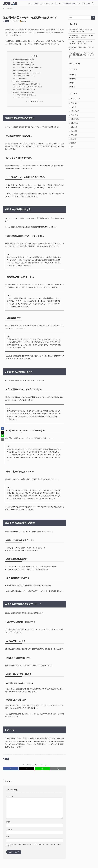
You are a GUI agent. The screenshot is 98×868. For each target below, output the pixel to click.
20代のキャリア (75, 99)
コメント (10, 796)
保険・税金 (74, 131)
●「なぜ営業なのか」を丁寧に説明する (28, 84)
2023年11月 (72, 75)
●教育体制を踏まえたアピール (26, 89)
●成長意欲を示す (22, 78)
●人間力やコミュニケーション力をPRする (29, 87)
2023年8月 (72, 87)
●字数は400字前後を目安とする (26, 95)
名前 (8, 822)
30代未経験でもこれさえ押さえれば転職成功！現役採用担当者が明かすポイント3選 (81, 55)
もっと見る (34, 101)
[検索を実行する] (93, 18)
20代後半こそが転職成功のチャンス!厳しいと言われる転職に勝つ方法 (81, 42)
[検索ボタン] (93, 3)
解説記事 (73, 143)
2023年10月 (72, 79)
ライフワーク (75, 115)
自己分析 (73, 139)
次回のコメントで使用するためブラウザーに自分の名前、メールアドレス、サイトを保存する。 (35, 845)
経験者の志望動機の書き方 (22, 71)
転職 (7, 21)
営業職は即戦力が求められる (25, 62)
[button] (11, 769)
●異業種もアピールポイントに (26, 76)
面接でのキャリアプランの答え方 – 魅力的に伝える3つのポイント (81, 31)
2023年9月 (72, 83)
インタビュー (75, 103)
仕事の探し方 (75, 123)
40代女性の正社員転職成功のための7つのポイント (81, 48)
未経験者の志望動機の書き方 (23, 81)
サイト (8, 837)
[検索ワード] (82, 18)
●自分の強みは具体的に (24, 97)
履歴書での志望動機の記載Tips (24, 92)
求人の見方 (74, 135)
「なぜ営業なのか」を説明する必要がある (29, 67)
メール (9, 829)
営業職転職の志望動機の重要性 (24, 60)
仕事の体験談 (75, 119)
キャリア (73, 107)
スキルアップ (75, 111)
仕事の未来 (74, 127)
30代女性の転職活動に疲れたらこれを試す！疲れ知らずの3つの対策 (81, 36)
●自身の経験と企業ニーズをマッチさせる (29, 73)
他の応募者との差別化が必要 (25, 65)
